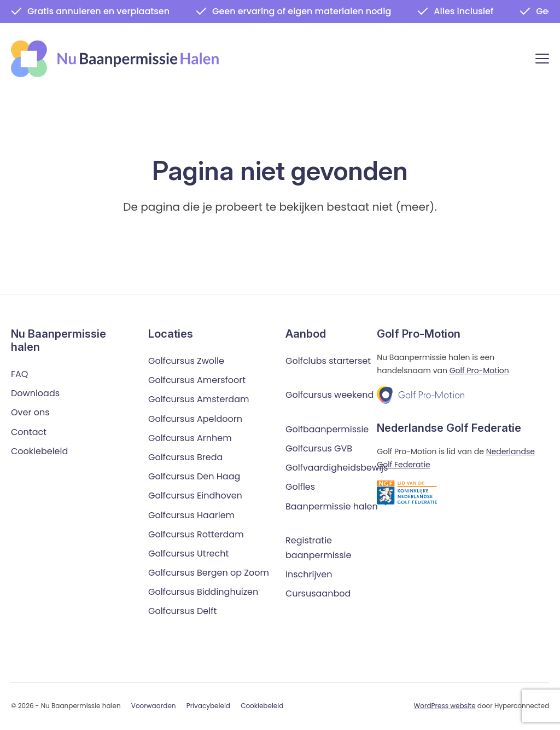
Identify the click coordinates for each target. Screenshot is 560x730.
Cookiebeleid (39, 451)
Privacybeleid (208, 706)
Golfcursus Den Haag (194, 476)
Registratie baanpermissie (318, 548)
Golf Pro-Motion (479, 370)
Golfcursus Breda (185, 457)
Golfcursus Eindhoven (195, 496)
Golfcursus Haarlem (191, 515)
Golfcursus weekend (329, 395)
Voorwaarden (154, 706)
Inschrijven (309, 575)
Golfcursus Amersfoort (197, 381)
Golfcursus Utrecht (188, 554)
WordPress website (445, 706)
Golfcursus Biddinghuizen (203, 592)
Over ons (30, 413)
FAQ (19, 374)
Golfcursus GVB (319, 448)
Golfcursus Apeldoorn (195, 419)
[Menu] (542, 60)
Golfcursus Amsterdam (199, 400)
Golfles (300, 487)
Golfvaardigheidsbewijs (337, 468)
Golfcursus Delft (182, 612)
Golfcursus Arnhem (190, 438)
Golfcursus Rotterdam (196, 534)
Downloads (35, 394)
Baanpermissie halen (332, 506)
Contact (29, 432)
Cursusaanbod (318, 594)
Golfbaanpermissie (327, 429)
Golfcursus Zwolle (186, 361)
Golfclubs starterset (328, 361)
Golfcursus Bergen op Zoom (209, 573)
